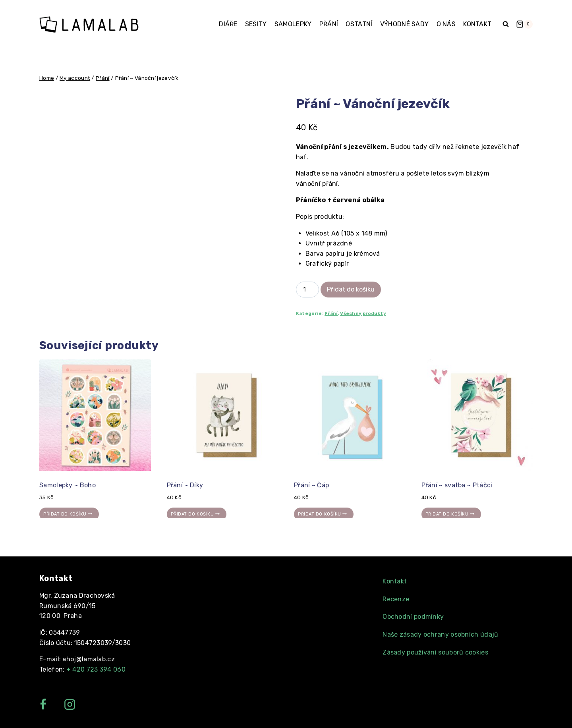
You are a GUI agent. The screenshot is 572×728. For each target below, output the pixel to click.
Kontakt (477, 24)
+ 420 (96, 669)
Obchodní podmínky (413, 617)
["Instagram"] (70, 704)
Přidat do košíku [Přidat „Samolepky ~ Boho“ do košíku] (69, 514)
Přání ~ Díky (185, 485)
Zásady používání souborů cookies (435, 652)
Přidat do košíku (351, 289)
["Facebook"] (43, 704)
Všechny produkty (363, 314)
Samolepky (293, 24)
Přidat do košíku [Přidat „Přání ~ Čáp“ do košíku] (324, 514)
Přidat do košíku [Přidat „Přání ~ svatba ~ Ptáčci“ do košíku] (451, 514)
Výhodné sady (405, 24)
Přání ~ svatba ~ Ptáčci (457, 485)
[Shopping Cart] (524, 24)
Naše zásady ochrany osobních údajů (440, 634)
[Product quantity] (307, 290)
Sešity (256, 24)
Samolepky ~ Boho (68, 485)
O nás (446, 24)
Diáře (228, 24)
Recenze (396, 599)
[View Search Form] (506, 24)
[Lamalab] (89, 24)
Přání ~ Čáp (311, 485)
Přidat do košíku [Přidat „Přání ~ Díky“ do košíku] (197, 514)
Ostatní (359, 24)
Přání (329, 24)
